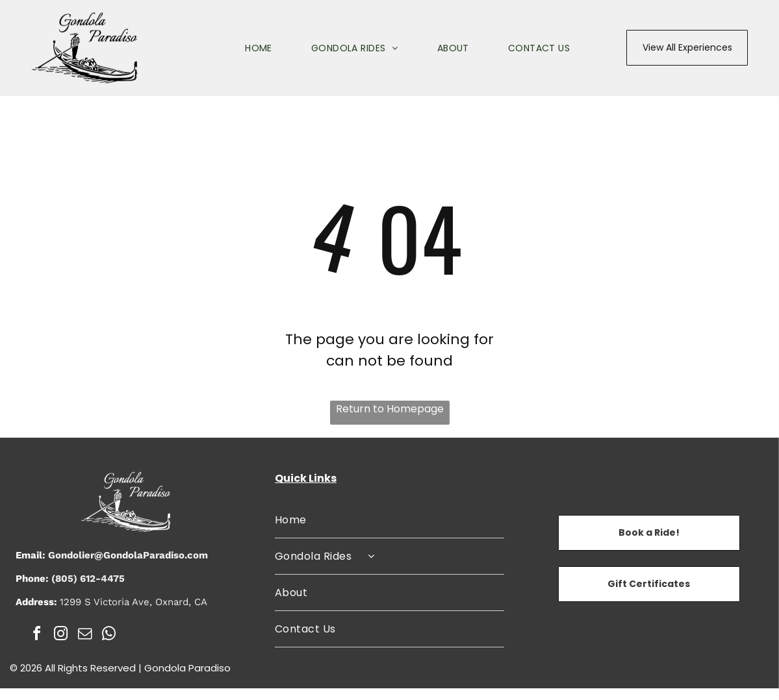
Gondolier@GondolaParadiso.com (128, 555)
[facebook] (37, 635)
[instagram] (61, 635)
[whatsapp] (109, 635)
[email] (85, 635)
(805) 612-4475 (88, 579)
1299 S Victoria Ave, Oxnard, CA (134, 602)
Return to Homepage (390, 409)
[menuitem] (239, 48)
